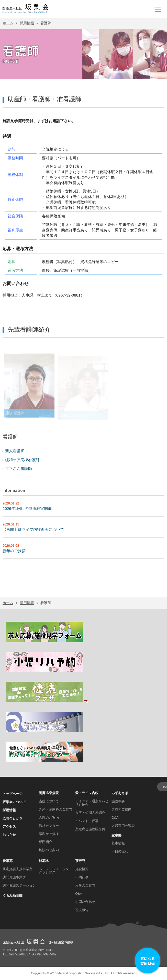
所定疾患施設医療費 (90, 829)
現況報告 (82, 910)
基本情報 (118, 843)
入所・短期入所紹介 (90, 813)
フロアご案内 (121, 809)
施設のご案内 (49, 850)
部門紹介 (46, 842)
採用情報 (27, 23)
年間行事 (82, 877)
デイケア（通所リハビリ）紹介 (92, 803)
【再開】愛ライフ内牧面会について (33, 529)
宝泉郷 (116, 835)
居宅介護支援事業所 (18, 869)
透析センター (49, 826)
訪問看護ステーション (19, 885)
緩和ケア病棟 (49, 834)
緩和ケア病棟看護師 (22, 460)
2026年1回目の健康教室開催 (27, 508)
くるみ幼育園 (13, 896)
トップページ (13, 794)
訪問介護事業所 (14, 877)
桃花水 (44, 861)
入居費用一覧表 (123, 826)
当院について (49, 801)
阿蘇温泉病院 (49, 793)
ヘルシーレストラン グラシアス (54, 871)
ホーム (8, 23)
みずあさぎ (120, 793)
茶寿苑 (80, 861)
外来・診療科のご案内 (55, 809)
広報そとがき (13, 818)
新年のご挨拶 (14, 551)
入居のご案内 (85, 885)
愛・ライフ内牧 (87, 793)
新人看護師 (15, 451)
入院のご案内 (49, 818)
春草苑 (8, 861)
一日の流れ (120, 851)
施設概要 (118, 801)
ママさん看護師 (19, 468)
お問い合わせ (85, 902)
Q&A (115, 818)
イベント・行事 (87, 821)
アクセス (9, 826)
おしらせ (9, 835)
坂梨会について (14, 802)
